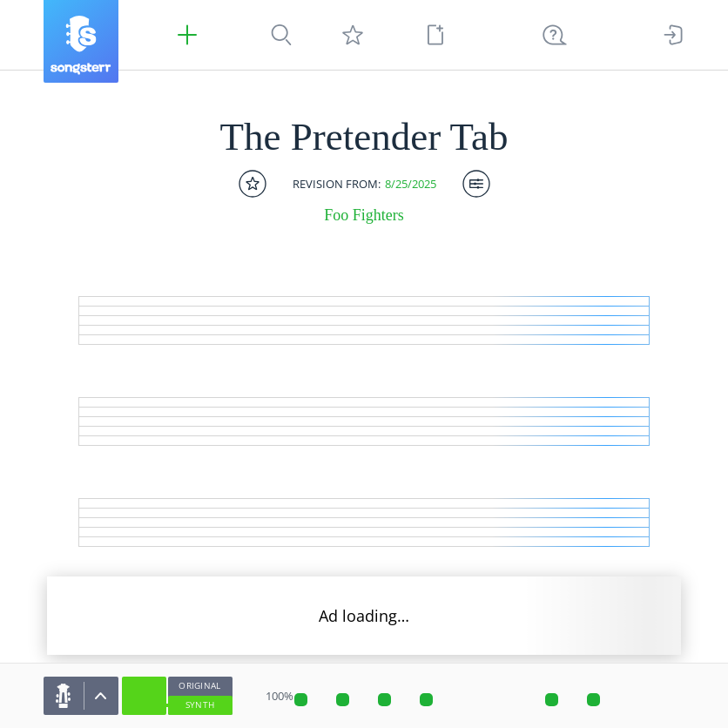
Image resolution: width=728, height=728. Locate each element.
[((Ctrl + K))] (555, 35)
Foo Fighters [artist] (364, 215)
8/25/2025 (411, 184)
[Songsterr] (81, 41)
